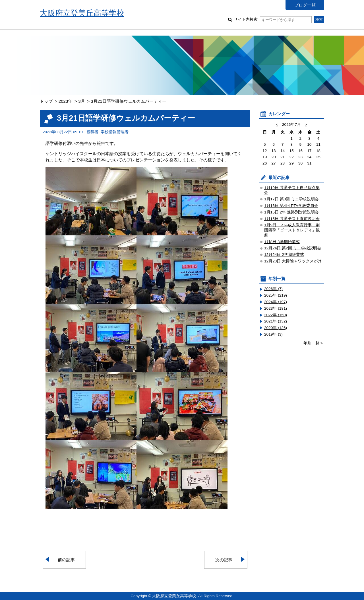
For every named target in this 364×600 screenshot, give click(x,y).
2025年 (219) (276, 295)
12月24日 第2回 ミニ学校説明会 (293, 248)
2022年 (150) (276, 315)
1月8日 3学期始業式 (282, 242)
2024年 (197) (276, 302)
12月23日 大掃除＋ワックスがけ (293, 261)
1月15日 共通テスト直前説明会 (292, 219)
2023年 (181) (276, 308)
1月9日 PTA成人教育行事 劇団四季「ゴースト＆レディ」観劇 (292, 230)
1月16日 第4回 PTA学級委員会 (291, 206)
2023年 (66, 101)
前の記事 (66, 560)
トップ (46, 101)
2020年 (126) (276, 328)
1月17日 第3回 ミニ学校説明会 (291, 199)
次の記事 (224, 560)
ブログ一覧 (305, 5)
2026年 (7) (273, 289)
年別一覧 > (313, 343)
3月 (81, 101)
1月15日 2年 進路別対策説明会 (291, 212)
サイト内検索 (273, 19)
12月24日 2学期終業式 (284, 255)
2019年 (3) (273, 334)
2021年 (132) (276, 321)
